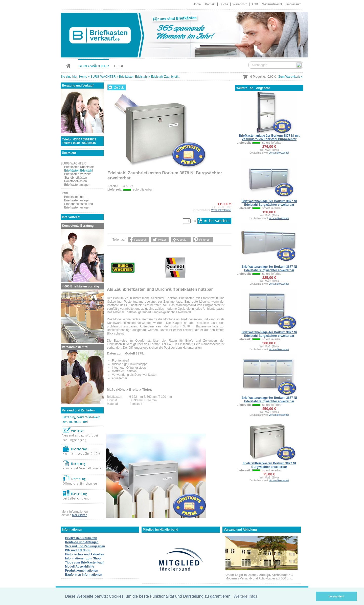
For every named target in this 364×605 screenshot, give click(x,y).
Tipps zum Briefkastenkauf (84, 562)
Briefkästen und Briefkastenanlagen (77, 199)
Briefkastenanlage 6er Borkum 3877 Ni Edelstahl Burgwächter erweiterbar (269, 400)
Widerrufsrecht (272, 4)
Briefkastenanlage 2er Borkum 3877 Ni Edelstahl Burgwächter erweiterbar (269, 203)
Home (197, 4)
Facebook (140, 240)
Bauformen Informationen (84, 575)
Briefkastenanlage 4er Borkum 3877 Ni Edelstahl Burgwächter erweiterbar (269, 334)
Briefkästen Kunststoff (79, 167)
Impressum (294, 4)
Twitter (162, 240)
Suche (224, 4)
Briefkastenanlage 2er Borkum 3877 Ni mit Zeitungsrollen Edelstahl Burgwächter (269, 137)
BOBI (118, 66)
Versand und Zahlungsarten (85, 546)
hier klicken (80, 515)
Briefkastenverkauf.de (182, 34)
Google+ (183, 240)
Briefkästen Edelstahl (133, 77)
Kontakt (210, 4)
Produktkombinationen (82, 571)
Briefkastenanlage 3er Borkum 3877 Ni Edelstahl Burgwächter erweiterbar (269, 268)
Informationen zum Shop (83, 558)
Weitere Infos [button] (245, 596)
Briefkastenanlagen (77, 185)
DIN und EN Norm (78, 550)
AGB (255, 4)
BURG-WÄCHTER (94, 66)
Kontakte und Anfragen (82, 542)
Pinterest (205, 240)
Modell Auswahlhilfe (79, 567)
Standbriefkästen (76, 178)
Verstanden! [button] (336, 596)
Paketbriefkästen (75, 181)
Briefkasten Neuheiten (81, 538)
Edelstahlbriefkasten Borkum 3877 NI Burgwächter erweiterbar (269, 465)
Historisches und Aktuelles (84, 554)
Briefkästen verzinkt (77, 174)
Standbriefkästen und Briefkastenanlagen (78, 206)
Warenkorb (240, 4)
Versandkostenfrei (221, 210)
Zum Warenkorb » (290, 77)
